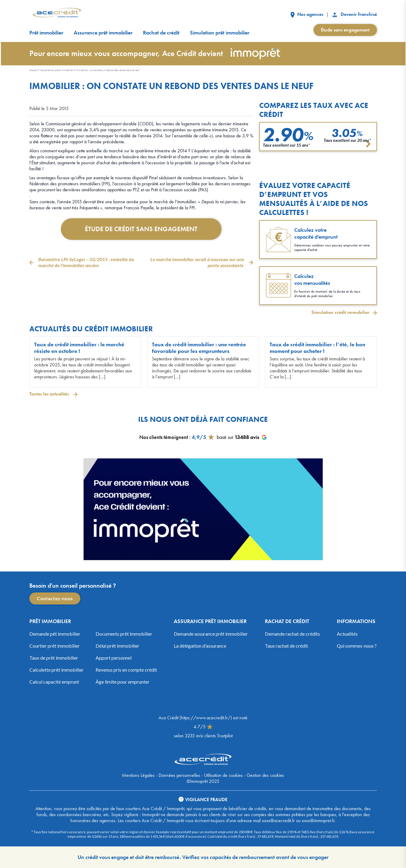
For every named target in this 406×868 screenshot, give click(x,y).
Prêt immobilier (46, 33)
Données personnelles (179, 775)
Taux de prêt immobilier (54, 658)
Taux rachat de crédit (286, 646)
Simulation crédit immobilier (340, 312)
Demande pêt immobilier (55, 634)
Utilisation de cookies (223, 775)
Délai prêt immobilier (117, 646)
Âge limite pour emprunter (123, 682)
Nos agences (307, 14)
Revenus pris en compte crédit (126, 670)
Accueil (33, 70)
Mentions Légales (138, 775)
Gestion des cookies (265, 775)
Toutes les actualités (50, 394)
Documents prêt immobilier (124, 634)
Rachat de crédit (161, 33)
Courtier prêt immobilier (55, 646)
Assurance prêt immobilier (103, 33)
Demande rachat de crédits (292, 634)
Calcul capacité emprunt (54, 682)
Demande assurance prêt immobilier (211, 634)
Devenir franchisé (354, 14)
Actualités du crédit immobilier (57, 70)
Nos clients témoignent (164, 437)
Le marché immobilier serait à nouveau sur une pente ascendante (197, 262)
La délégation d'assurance (200, 646)
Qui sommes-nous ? (357, 646)
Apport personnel (114, 658)
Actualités (347, 634)
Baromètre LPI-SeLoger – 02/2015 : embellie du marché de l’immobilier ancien (86, 262)
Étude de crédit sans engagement (141, 229)
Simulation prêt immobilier (220, 33)
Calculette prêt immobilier (56, 670)
